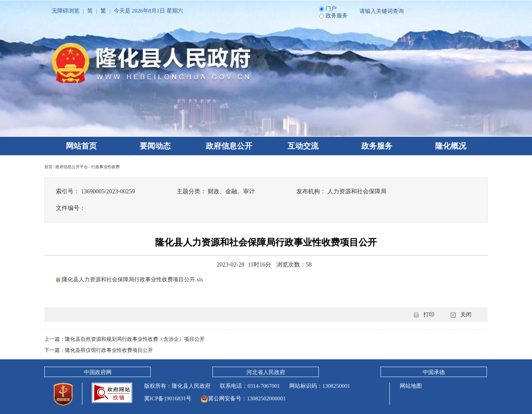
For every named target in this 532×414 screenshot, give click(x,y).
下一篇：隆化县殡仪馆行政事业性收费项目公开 (103, 350)
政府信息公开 (229, 146)
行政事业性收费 (125, 166)
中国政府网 (98, 372)
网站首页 (81, 146)
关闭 (466, 315)
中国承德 (434, 372)
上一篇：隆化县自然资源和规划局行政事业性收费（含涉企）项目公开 (130, 339)
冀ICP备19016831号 (168, 398)
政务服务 (377, 146)
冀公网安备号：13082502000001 (243, 398)
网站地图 (410, 386)
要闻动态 (155, 146)
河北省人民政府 (266, 372)
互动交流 (303, 146)
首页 (50, 166)
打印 (429, 315)
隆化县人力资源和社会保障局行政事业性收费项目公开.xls (134, 279)
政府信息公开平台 (81, 166)
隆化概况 (451, 146)
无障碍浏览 (66, 11)
